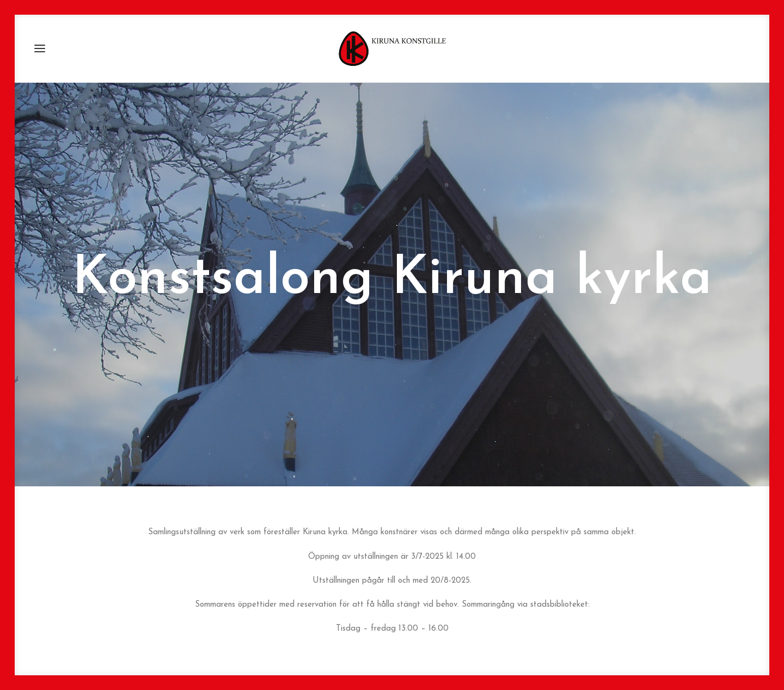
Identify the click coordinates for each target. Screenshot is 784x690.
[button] (40, 48)
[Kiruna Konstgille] (392, 48)
